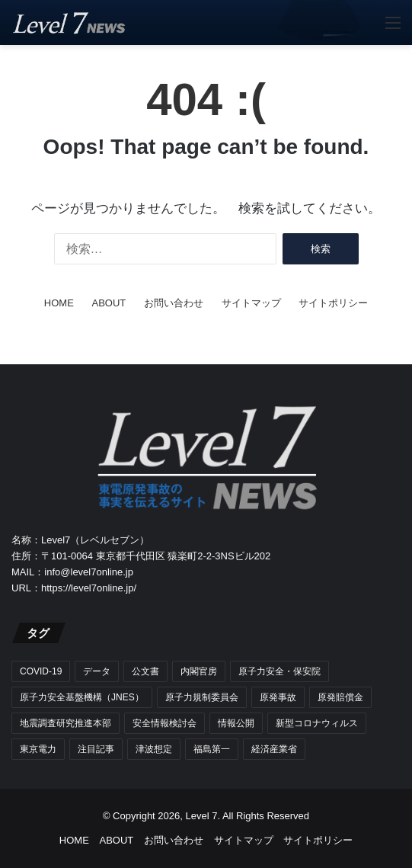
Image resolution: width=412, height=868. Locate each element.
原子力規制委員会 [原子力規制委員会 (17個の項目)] (202, 697)
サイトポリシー (333, 303)
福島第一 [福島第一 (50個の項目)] (212, 749)
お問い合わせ (174, 303)
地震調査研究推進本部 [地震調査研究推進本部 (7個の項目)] (65, 723)
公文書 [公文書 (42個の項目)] (145, 671)
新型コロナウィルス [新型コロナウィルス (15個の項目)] (317, 723)
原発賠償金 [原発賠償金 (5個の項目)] (340, 697)
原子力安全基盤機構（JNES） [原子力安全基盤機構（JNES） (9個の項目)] (82, 697)
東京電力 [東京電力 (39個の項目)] (38, 749)
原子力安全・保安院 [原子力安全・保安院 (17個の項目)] (279, 671)
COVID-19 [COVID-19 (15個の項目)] (41, 671)
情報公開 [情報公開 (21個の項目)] (236, 723)
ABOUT (109, 303)
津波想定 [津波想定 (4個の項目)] (154, 749)
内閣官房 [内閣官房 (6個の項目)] (199, 671)
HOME (59, 303)
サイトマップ (251, 303)
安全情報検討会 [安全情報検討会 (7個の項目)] (164, 723)
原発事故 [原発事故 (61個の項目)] (278, 697)
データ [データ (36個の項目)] (97, 671)
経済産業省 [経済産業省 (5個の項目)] (274, 749)
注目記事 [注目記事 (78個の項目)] (96, 749)
